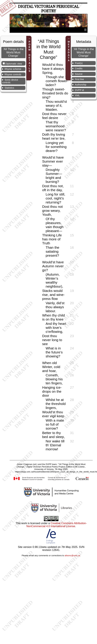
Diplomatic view (14, 64)
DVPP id (79, 90)
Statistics (9, 88)
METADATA (69, 51)
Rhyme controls (13, 74)
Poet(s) (79, 63)
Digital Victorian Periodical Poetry (48, 9)
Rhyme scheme (13, 69)
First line (79, 79)
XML (77, 95)
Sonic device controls (10, 81)
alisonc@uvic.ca (72, 555)
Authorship (81, 85)
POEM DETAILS (29, 56)
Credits (79, 68)
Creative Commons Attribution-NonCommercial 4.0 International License (57, 525)
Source (79, 74)
